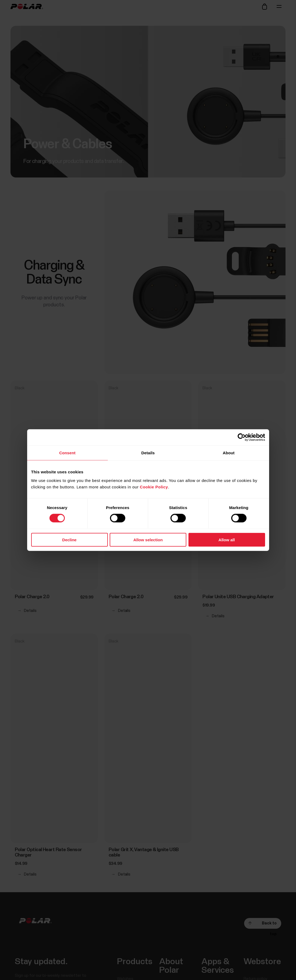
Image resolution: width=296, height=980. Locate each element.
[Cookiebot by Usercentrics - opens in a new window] (242, 437)
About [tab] (229, 453)
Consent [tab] (67, 453)
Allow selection (148, 540)
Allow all (227, 540)
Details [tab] (148, 453)
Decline (69, 540)
